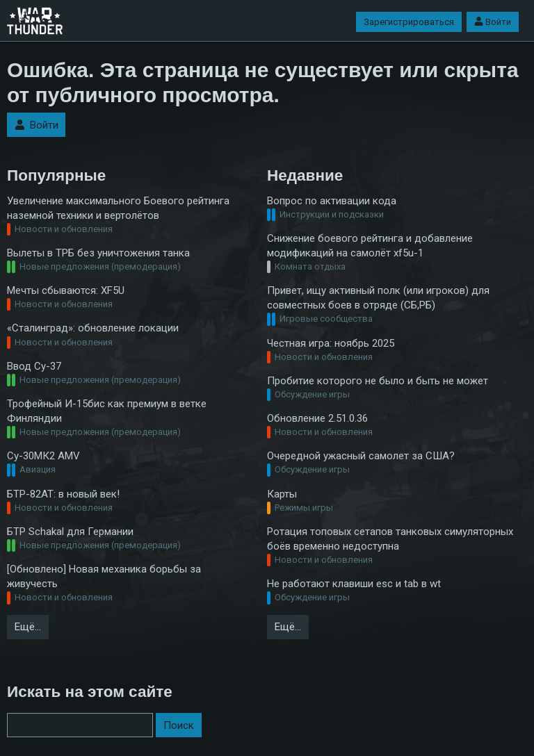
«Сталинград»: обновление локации (93, 328)
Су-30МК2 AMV (43, 456)
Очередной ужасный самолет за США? (361, 456)
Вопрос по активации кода (332, 201)
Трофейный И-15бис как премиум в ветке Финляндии (107, 411)
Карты (282, 494)
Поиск (179, 725)
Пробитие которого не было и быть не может (378, 381)
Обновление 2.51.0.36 (317, 418)
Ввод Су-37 (34, 366)
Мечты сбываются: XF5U (66, 290)
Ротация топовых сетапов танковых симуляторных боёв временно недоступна (390, 539)
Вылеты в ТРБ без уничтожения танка (98, 253)
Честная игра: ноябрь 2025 (331, 343)
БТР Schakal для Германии (70, 532)
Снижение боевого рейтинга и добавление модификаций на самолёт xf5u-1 (370, 246)
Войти (493, 22)
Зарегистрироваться (409, 22)
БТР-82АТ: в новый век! (63, 494)
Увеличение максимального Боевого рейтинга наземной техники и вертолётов (118, 208)
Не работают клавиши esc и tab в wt (354, 584)
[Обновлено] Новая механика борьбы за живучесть (104, 576)
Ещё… (28, 627)
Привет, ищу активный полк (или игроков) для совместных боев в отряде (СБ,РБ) (378, 298)
